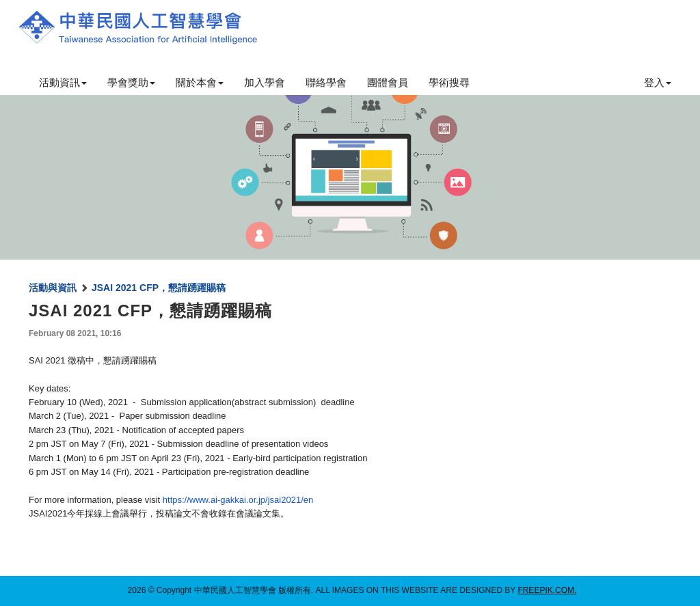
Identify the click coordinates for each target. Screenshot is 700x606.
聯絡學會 (326, 82)
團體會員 (388, 82)
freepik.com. (547, 590)
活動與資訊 (53, 288)
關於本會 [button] (200, 82)
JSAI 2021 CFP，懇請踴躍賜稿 (159, 288)
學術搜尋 (449, 82)
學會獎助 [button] (131, 82)
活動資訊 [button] (63, 82)
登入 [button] (658, 82)
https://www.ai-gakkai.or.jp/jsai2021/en (238, 500)
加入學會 (265, 82)
